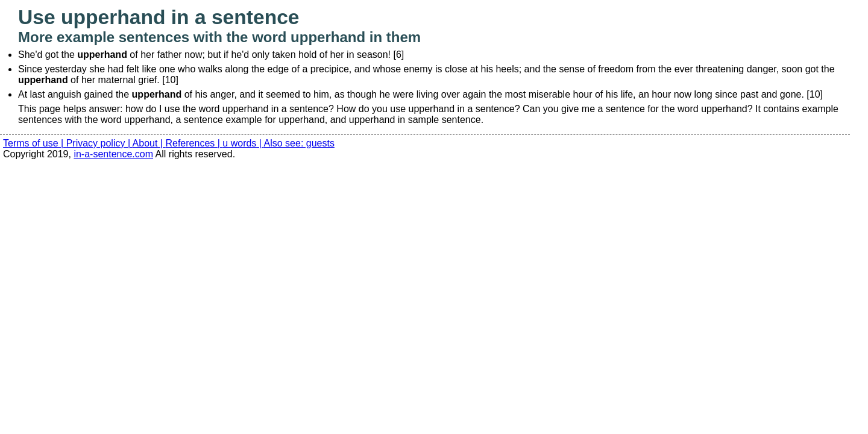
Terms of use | (35, 143)
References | (194, 143)
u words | (243, 143)
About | (149, 143)
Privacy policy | (99, 143)
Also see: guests (299, 143)
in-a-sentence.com (113, 154)
